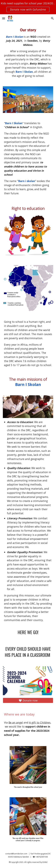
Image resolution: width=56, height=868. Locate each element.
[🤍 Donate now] (28, 700)
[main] (28, 53)
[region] (28, 7)
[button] (4, 18)
